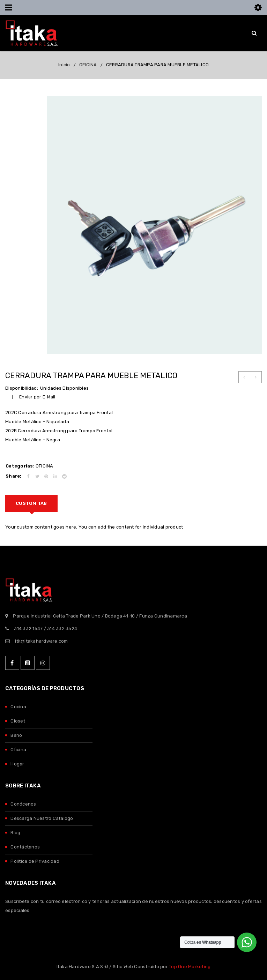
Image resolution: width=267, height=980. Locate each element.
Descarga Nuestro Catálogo (42, 818)
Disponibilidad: (22, 388)
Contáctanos (25, 847)
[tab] (31, 503)
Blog (15, 833)
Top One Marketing (190, 967)
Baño (16, 735)
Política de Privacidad (35, 861)
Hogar (17, 764)
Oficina (18, 750)
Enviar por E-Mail (37, 397)
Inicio (64, 65)
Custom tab (31, 503)
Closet (18, 721)
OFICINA (88, 65)
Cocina (18, 707)
